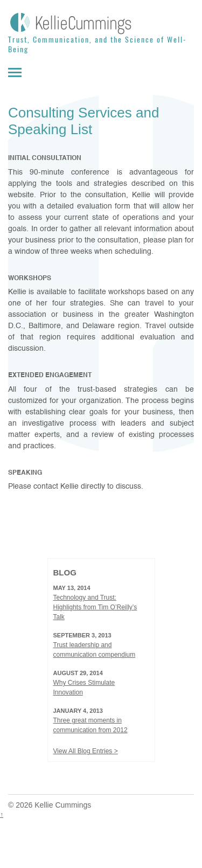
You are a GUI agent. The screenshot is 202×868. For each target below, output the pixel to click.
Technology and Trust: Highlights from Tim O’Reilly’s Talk (95, 607)
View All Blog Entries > (86, 751)
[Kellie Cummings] (101, 23)
